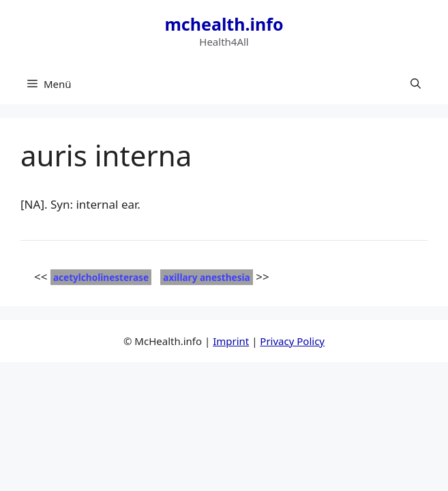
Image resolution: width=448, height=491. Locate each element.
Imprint (231, 341)
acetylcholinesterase (101, 277)
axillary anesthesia (206, 277)
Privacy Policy (292, 341)
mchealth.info (224, 24)
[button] (416, 84)
